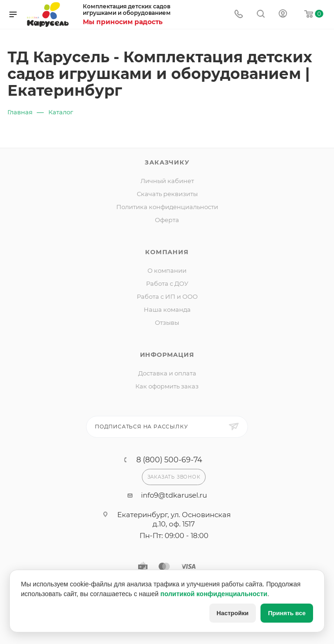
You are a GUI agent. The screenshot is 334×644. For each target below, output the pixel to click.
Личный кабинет (167, 181)
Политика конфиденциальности (167, 207)
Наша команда (167, 309)
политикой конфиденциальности (214, 594)
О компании (167, 270)
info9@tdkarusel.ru (174, 495)
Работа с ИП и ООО (167, 296)
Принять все (287, 613)
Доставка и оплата (167, 373)
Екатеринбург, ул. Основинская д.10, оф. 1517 (174, 519)
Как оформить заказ (167, 386)
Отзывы (167, 322)
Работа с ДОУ (167, 283)
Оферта (167, 220)
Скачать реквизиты (167, 194)
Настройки (233, 613)
